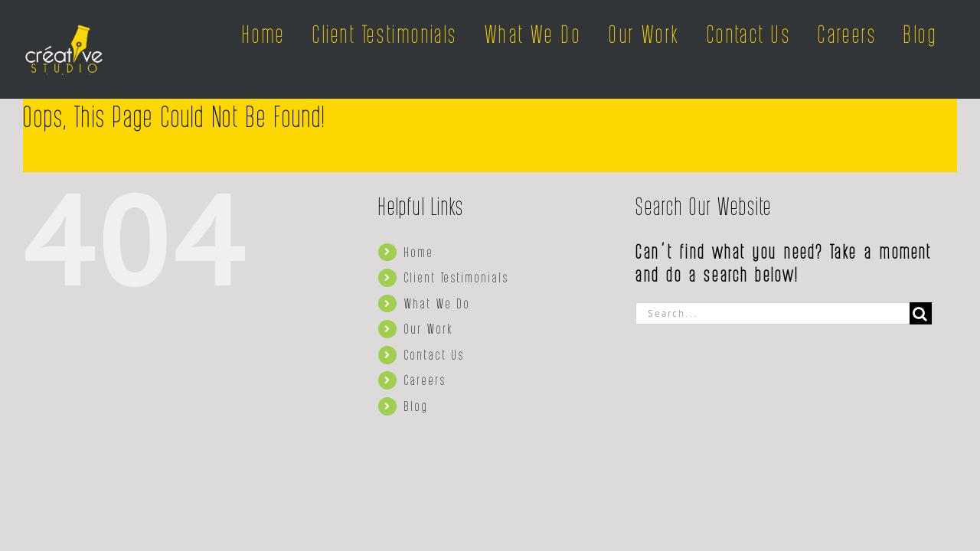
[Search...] (773, 313)
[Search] (921, 313)
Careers (425, 380)
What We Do (438, 303)
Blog (416, 406)
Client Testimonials (457, 277)
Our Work (429, 328)
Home (419, 252)
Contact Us (434, 354)
